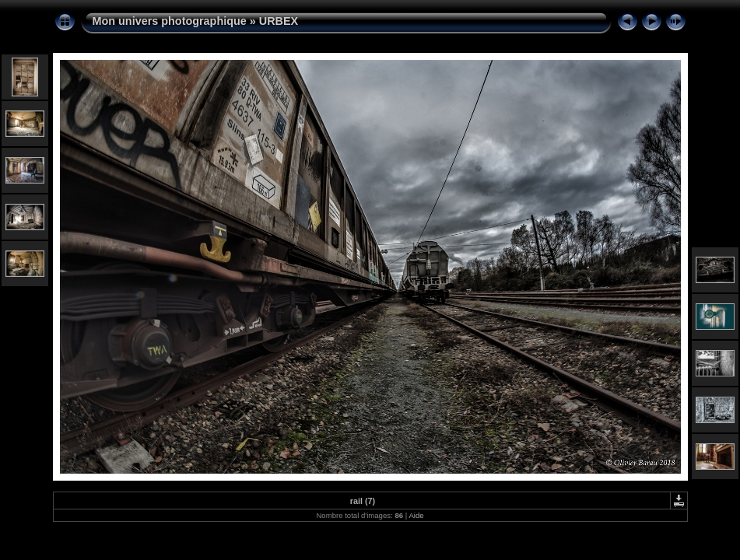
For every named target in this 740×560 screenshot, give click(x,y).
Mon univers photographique (170, 21)
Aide (416, 515)
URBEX (279, 21)
